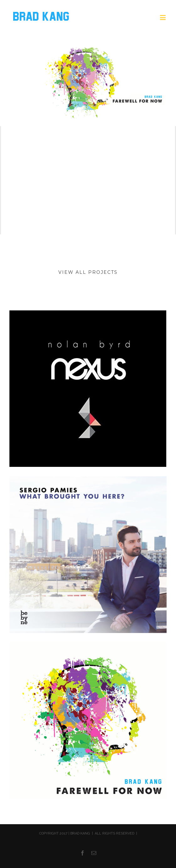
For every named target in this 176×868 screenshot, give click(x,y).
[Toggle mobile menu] (163, 17)
